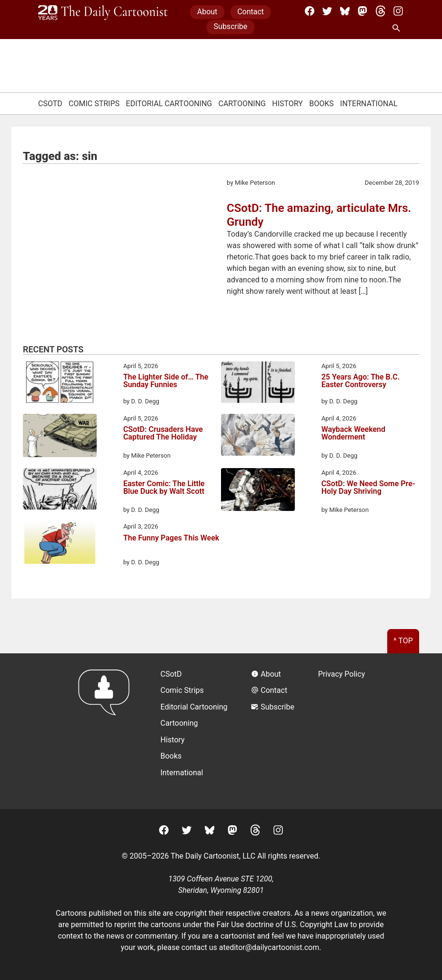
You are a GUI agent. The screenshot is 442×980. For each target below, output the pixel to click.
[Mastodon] (362, 11)
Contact (251, 12)
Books (321, 104)
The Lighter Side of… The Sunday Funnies (166, 381)
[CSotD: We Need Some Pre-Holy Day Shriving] (258, 491)
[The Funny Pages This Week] (60, 544)
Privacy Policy (342, 674)
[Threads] (381, 11)
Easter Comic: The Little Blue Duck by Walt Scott (164, 488)
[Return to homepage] (107, 731)
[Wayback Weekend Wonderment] (258, 436)
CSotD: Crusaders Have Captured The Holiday (163, 434)
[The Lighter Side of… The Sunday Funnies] (60, 384)
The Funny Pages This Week (171, 538)
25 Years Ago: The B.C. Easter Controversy (361, 381)
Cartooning (242, 104)
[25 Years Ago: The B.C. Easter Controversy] (258, 384)
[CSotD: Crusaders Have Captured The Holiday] (60, 437)
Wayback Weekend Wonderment (353, 434)
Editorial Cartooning (169, 104)
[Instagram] (398, 11)
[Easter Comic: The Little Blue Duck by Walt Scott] (60, 490)
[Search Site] (398, 29)
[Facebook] (310, 11)
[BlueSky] (345, 11)
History (287, 104)
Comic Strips (94, 104)
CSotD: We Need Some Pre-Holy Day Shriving (368, 488)
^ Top (403, 641)
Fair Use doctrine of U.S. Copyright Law (283, 925)
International (369, 104)
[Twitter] (327, 11)
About (207, 12)
